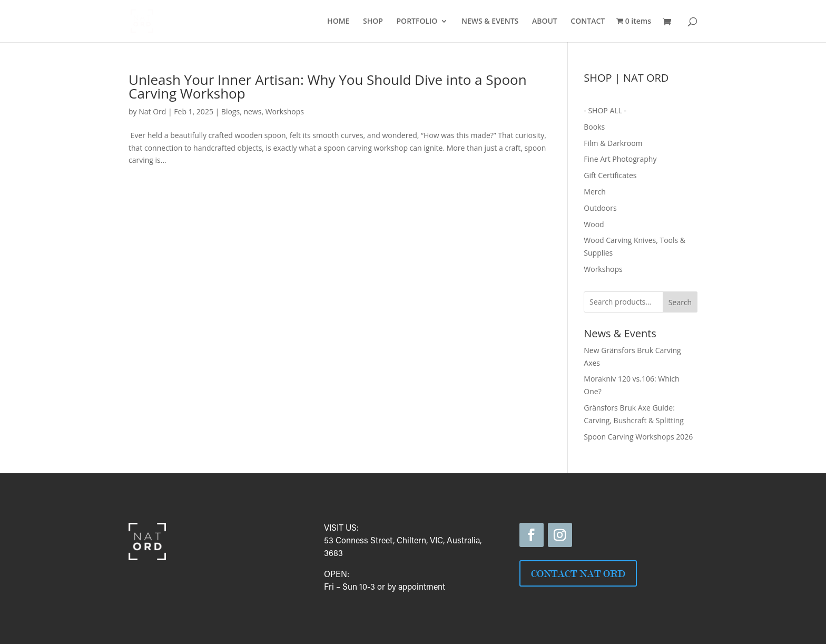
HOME (338, 22)
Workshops (285, 111)
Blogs (230, 111)
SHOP (373, 22)
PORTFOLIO (417, 22)
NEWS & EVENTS (490, 22)
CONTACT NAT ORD (578, 573)
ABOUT (545, 22)
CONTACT (588, 22)
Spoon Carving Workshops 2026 (638, 437)
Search (680, 302)
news (252, 111)
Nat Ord (152, 111)
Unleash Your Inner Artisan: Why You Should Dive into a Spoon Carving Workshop (328, 86)
